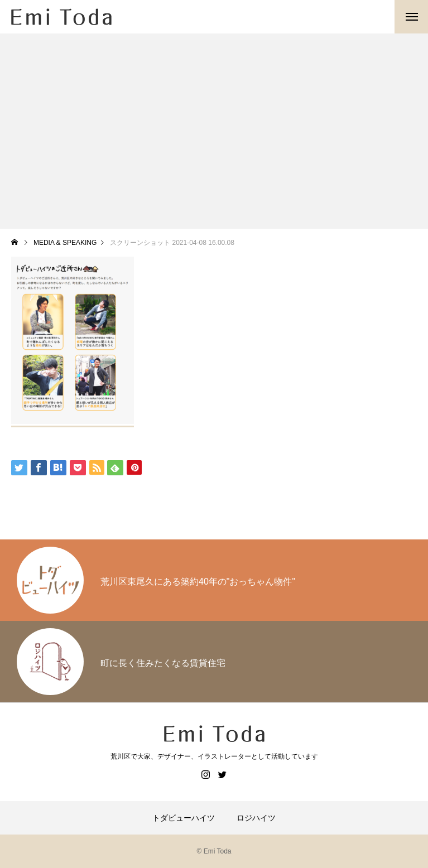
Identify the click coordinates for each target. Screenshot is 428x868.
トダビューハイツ (184, 818)
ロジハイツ (256, 818)
